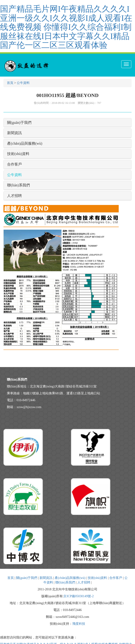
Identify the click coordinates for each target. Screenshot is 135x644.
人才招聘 (14, 196)
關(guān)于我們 (19, 123)
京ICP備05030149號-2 (78, 596)
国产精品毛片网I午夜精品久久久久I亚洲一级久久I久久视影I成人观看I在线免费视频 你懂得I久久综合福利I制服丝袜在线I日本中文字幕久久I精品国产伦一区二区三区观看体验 (66, 27)
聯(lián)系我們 (18, 185)
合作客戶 (14, 164)
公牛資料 (23, 83)
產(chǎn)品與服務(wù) (25, 143)
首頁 (10, 83)
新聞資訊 (14, 133)
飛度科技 (79, 624)
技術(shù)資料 (18, 154)
